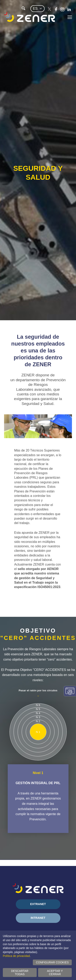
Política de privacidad (16, 956)
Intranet (38, 918)
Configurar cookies (52, 962)
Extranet (38, 904)
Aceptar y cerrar (55, 973)
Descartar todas (20, 973)
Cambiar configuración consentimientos (70, 691)
